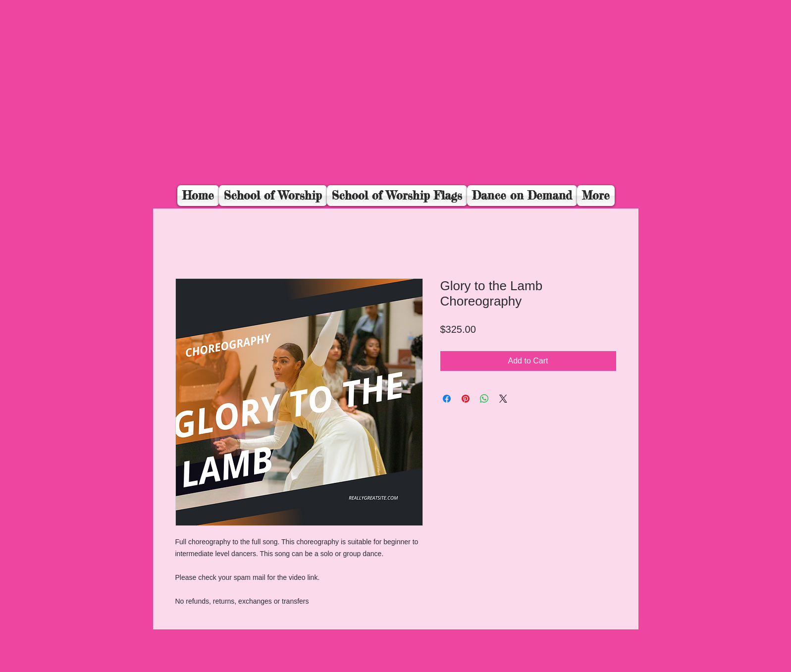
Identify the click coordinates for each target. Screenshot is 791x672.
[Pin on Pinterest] (466, 399)
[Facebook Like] (567, 172)
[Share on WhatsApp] (484, 399)
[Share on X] (503, 399)
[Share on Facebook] (447, 399)
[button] (532, 165)
